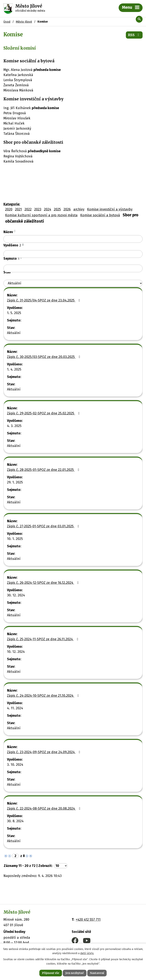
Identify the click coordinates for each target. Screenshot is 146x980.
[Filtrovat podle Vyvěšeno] (73, 254)
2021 (18, 209)
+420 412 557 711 (88, 920)
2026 (67, 209)
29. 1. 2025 (15, 482)
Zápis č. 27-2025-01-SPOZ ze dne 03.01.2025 (44, 526)
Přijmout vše (51, 973)
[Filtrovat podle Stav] (73, 283)
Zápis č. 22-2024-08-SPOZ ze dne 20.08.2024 (44, 809)
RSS (134, 35)
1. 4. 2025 (14, 369)
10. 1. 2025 (15, 539)
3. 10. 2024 (15, 765)
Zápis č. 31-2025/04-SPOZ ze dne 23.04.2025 (44, 300)
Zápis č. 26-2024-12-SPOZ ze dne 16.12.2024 (44, 583)
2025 (57, 209)
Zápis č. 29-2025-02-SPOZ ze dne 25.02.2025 (44, 413)
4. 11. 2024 (15, 708)
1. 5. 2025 (14, 313)
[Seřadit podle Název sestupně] (15, 232)
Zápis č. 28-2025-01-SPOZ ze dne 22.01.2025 (44, 470)
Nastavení (97, 973)
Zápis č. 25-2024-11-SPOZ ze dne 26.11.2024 (43, 639)
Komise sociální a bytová (100, 215)
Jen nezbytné (75, 973)
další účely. (87, 953)
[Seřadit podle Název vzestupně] (15, 230)
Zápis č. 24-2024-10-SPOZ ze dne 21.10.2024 (44, 696)
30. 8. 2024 (15, 821)
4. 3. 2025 (14, 426)
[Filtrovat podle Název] (73, 239)
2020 (9, 209)
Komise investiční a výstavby (110, 209)
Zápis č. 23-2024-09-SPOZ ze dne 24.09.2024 (44, 752)
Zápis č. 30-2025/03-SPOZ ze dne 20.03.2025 (44, 357)
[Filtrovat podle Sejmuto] (73, 268)
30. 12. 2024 (16, 595)
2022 (28, 209)
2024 (48, 209)
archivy (79, 209)
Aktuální (14, 333)
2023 (38, 209)
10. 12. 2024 (16, 652)
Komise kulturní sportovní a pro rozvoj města (41, 215)
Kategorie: (12, 204)
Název (8, 232)
